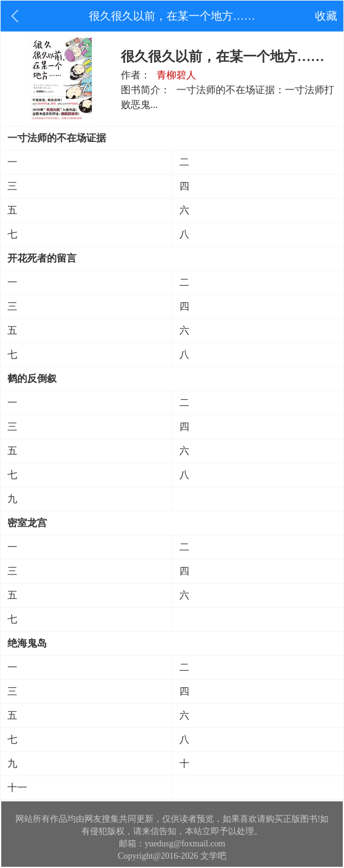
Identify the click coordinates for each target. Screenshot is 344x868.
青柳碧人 (176, 75)
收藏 (326, 16)
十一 (17, 787)
